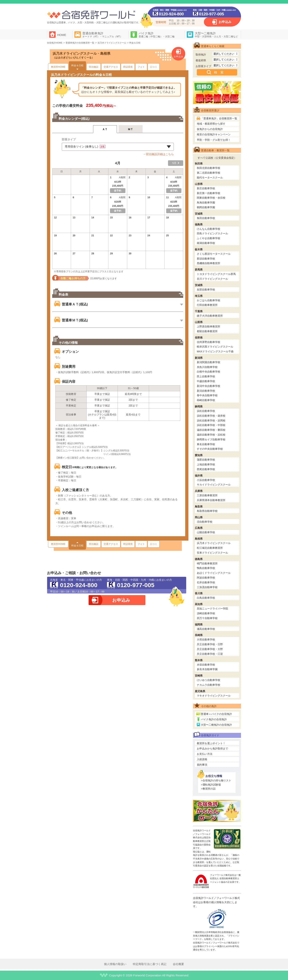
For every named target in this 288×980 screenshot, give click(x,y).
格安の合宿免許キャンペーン (214, 134)
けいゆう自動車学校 (208, 680)
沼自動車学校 (205, 522)
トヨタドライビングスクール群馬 (216, 274)
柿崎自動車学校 (206, 400)
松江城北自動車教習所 (210, 548)
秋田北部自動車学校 (208, 168)
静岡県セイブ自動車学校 (211, 439)
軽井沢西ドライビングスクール (215, 347)
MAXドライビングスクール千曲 (215, 351)
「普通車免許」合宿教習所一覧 (219, 118)
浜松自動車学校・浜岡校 (211, 421)
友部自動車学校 (206, 290)
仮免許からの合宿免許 (210, 129)
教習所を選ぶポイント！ (211, 743)
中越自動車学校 (206, 381)
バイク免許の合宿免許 (214, 719)
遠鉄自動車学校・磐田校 (211, 430)
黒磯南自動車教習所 (208, 263)
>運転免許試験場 (211, 785)
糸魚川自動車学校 (207, 367)
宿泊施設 (94, 67)
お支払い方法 (205, 754)
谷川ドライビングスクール (212, 279)
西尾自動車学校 (206, 469)
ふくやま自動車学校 (208, 238)
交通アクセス (111, 67)
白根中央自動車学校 (208, 372)
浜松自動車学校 (206, 411)
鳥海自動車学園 (206, 203)
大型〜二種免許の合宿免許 (216, 725)
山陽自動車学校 (206, 532)
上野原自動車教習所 (208, 327)
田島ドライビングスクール (212, 233)
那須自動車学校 (206, 259)
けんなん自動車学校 (208, 229)
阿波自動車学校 (206, 578)
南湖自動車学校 (206, 243)
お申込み (225, 22)
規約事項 (202, 765)
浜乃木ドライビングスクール (214, 543)
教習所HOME (58, 67)
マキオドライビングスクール (214, 696)
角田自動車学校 (206, 218)
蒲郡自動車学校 (206, 460)
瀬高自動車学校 (206, 629)
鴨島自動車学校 (206, 568)
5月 (174, 163)
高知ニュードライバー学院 (212, 609)
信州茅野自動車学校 (208, 342)
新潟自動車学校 (206, 391)
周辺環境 (128, 67)
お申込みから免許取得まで (212, 749)
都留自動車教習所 (207, 331)
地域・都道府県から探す (211, 124)
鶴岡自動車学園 (206, 207)
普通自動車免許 (102, 35)
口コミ (154, 67)
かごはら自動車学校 (208, 300)
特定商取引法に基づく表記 (150, 964)
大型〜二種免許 (216, 35)
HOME (62, 35)
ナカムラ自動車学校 (208, 685)
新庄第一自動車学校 (208, 193)
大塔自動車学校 (206, 640)
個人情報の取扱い (115, 964)
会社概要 (178, 964)
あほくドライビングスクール (214, 573)
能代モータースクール (210, 178)
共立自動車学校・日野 (210, 644)
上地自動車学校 (206, 464)
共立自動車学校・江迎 (210, 654)
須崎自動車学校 (206, 613)
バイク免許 (157, 35)
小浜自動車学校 (206, 480)
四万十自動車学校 (207, 618)
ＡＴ (105, 129)
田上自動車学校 (206, 376)
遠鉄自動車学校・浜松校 (211, 435)
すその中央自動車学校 (210, 449)
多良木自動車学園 (207, 669)
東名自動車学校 (206, 444)
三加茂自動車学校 (207, 587)
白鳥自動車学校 (206, 598)
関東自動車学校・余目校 (211, 198)
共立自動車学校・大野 (210, 649)
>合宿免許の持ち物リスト (216, 780)
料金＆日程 (77, 65)
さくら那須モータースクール (214, 254)
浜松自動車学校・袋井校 (211, 416)
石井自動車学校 (206, 582)
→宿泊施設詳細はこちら (158, 154)
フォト (141, 67)
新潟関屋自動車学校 (208, 362)
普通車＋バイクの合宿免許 (216, 714)
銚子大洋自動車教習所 (210, 316)
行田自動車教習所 (207, 305)
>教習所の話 (208, 789)
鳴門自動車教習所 (207, 563)
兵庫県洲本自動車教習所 (211, 500)
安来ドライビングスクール (212, 553)
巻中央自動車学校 (207, 395)
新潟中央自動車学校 (208, 386)
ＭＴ (130, 129)
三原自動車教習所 (207, 495)
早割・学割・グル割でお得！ (214, 140)
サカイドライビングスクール (214, 485)
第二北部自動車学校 (208, 173)
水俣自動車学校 (206, 665)
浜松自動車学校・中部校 (211, 425)
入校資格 (202, 759)
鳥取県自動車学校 (207, 511)
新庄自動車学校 (206, 188)
